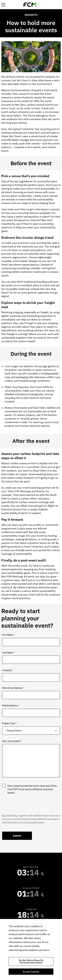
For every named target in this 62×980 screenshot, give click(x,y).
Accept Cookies (31, 972)
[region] (31, 949)
